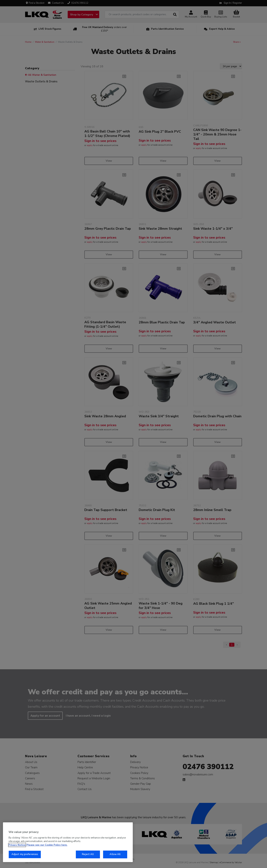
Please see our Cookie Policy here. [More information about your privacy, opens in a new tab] (47, 845)
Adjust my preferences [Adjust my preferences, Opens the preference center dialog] (25, 854)
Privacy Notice (17, 845)
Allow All (115, 854)
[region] (68, 842)
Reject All (88, 854)
